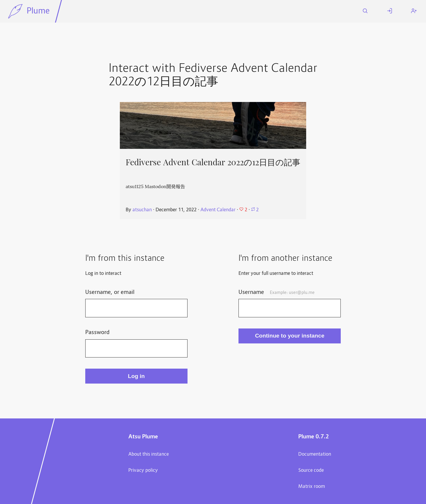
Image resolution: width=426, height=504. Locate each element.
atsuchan (142, 210)
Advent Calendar (218, 210)
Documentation (315, 454)
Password (97, 333)
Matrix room (312, 487)
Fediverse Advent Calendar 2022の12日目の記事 (213, 162)
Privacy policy (143, 471)
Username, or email (110, 292)
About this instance (149, 454)
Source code (311, 471)
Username (276, 292)
